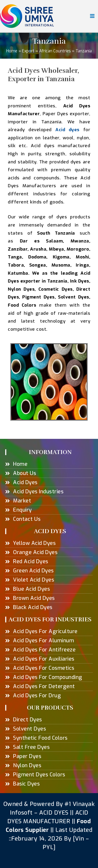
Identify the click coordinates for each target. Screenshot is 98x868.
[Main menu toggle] (92, 16)
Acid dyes (67, 130)
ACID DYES (54, 813)
